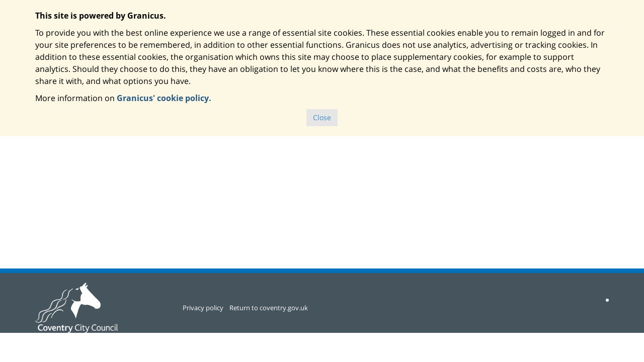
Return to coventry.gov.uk (269, 308)
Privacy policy (203, 308)
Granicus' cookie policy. (164, 98)
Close (322, 117)
